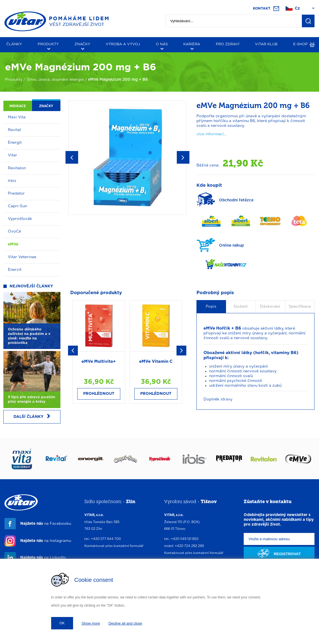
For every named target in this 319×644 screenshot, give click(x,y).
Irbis (12, 181)
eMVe (13, 244)
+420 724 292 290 (189, 546)
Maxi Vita (17, 117)
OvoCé (14, 231)
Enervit (15, 270)
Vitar (13, 155)
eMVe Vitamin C (156, 362)
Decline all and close (125, 623)
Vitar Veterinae (22, 257)
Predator (16, 193)
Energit (15, 143)
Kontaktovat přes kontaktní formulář (114, 546)
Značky (46, 106)
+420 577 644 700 (106, 539)
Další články (32, 416)
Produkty (14, 80)
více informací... (211, 134)
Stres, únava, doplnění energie (55, 80)
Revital (14, 130)
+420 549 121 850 (185, 539)
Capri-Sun (17, 206)
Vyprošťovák (20, 219)
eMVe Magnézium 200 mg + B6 (118, 80)
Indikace (18, 106)
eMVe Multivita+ (99, 362)
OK (62, 623)
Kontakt (262, 8)
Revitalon (17, 168)
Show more (91, 623)
